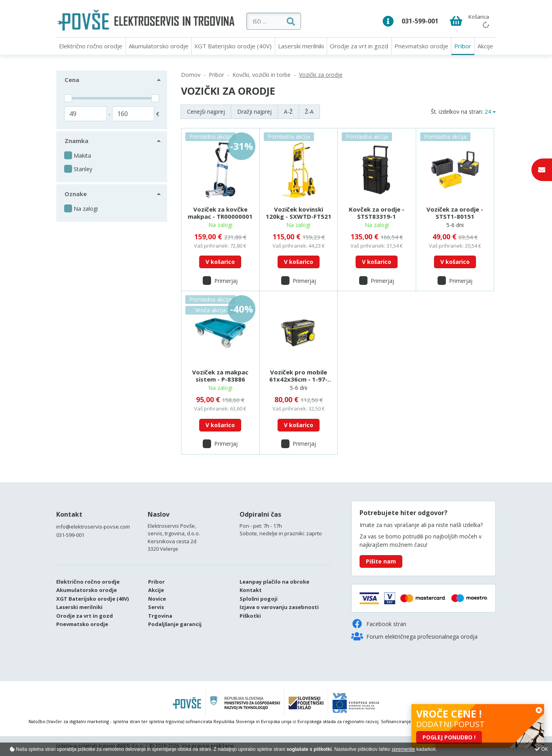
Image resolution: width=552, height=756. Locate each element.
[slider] (68, 98)
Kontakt (69, 514)
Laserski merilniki (301, 46)
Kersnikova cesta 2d (172, 541)
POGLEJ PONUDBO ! (449, 737)
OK (542, 749)
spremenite (403, 749)
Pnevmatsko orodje (421, 46)
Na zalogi (86, 209)
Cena (72, 80)
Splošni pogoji (259, 599)
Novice (157, 599)
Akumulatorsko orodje (159, 46)
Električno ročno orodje (91, 46)
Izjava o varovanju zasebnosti (279, 607)
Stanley (83, 169)
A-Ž (288, 112)
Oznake (76, 194)
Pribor (463, 46)
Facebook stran (379, 624)
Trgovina (160, 616)
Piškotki (250, 616)
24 (488, 112)
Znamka (76, 141)
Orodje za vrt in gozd (359, 46)
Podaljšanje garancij (175, 624)
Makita (82, 156)
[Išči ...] (298, 21)
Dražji (254, 112)
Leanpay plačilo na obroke (274, 582)
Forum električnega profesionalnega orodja (414, 636)
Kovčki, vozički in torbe (262, 75)
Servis (156, 607)
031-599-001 (420, 21)
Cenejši (206, 112)
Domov (191, 75)
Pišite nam (381, 561)
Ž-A (309, 112)
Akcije (485, 46)
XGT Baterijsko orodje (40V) (233, 46)
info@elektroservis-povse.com (93, 527)
